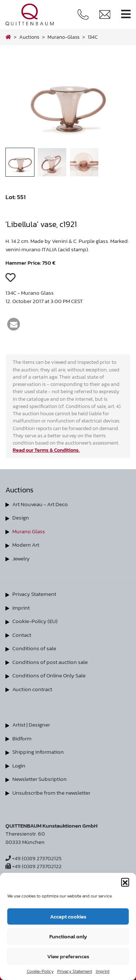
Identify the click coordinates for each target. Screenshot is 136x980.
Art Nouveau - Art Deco (40, 504)
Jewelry (21, 558)
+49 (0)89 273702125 (34, 858)
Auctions (29, 37)
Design (21, 518)
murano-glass (63, 37)
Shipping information (38, 752)
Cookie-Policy (40, 971)
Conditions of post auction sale (50, 662)
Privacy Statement (75, 971)
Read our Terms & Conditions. (46, 450)
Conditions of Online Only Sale (49, 675)
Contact (22, 635)
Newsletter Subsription (40, 779)
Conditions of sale (34, 648)
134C (93, 37)
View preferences (68, 956)
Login (19, 766)
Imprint (103, 971)
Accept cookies (68, 916)
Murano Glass (29, 531)
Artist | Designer (31, 725)
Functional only (68, 936)
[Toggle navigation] (126, 14)
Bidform (22, 738)
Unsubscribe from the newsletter (51, 793)
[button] (125, 882)
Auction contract (32, 689)
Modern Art (26, 545)
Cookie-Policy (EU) (35, 621)
